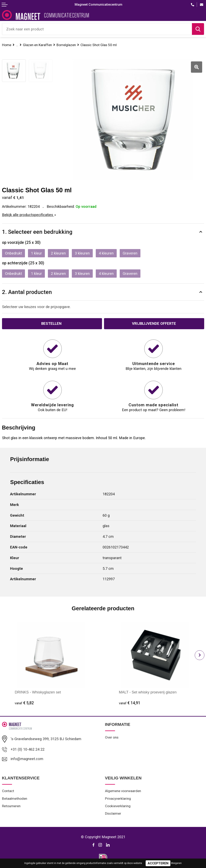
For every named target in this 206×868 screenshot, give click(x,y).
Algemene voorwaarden (123, 791)
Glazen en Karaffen (37, 45)
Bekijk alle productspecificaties (29, 215)
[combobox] (97, 29)
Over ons (112, 737)
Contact (8, 791)
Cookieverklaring (118, 806)
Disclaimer (113, 813)
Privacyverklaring (118, 799)
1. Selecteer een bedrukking (37, 232)
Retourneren (11, 806)
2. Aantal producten (27, 292)
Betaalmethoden (15, 799)
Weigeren (176, 863)
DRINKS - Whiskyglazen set (38, 692)
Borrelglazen (66, 45)
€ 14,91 (130, 703)
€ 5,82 (24, 703)
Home (7, 45)
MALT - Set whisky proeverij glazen (148, 692)
